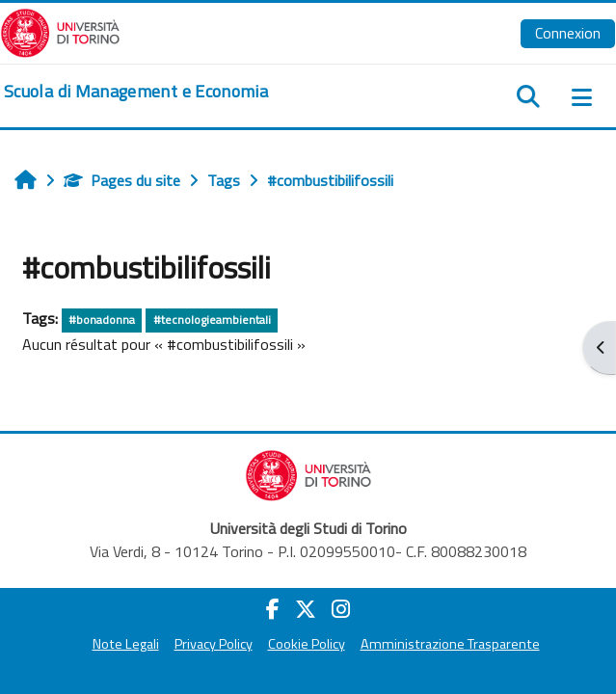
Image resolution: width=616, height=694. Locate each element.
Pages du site (122, 180)
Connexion (568, 33)
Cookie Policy (307, 644)
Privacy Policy (214, 644)
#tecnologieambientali (212, 320)
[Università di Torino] (60, 31)
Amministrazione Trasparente (450, 644)
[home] (136, 92)
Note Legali (126, 644)
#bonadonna (102, 320)
